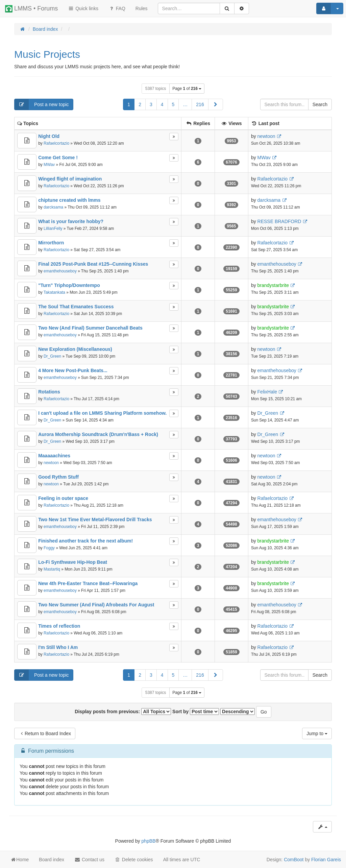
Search (320, 104)
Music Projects (47, 54)
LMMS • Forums (31, 9)
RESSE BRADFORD (279, 221)
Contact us (89, 860)
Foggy (49, 548)
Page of (187, 89)
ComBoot (294, 860)
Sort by (196, 712)
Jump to (317, 733)
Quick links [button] (83, 8)
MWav (49, 165)
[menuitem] (142, 8)
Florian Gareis (326, 860)
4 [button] (162, 104)
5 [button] (173, 104)
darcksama (53, 207)
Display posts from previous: (123, 712)
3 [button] (151, 104)
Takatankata (54, 292)
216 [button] (200, 104)
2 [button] (140, 104)
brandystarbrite (273, 285)
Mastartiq (52, 569)
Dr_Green (52, 356)
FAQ (117, 8)
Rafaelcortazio (56, 143)
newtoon (266, 136)
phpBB (148, 841)
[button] (216, 104)
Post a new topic (42, 104)
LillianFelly (53, 228)
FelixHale (267, 392)
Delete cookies (134, 860)
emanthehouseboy (60, 271)
